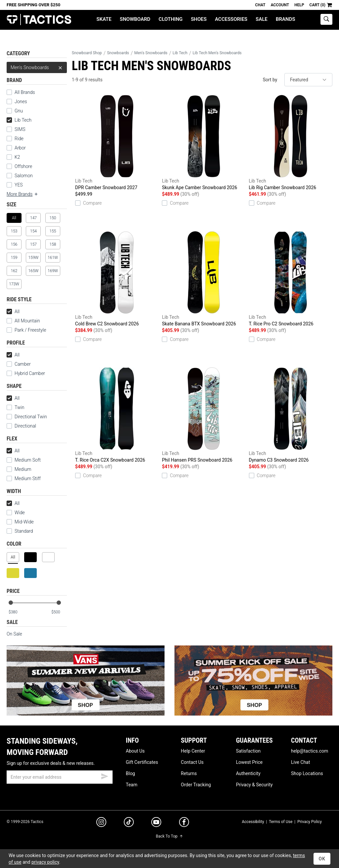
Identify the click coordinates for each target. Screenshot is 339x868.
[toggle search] (326, 19)
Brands (286, 19)
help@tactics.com (310, 751)
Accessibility (253, 822)
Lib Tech (19, 120)
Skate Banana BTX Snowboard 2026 (204, 279)
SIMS (20, 129)
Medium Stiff (24, 478)
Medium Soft (24, 460)
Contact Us (192, 762)
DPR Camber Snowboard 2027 (117, 143)
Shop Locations (307, 773)
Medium (19, 469)
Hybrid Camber (30, 373)
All (13, 311)
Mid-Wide (24, 522)
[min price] (16, 612)
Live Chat (301, 762)
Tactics (39, 20)
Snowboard (135, 19)
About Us (135, 751)
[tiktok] (129, 823)
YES (19, 185)
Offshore (23, 166)
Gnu (19, 111)
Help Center (193, 751)
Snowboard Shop (87, 53)
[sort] (308, 80)
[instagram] (101, 823)
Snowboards (118, 53)
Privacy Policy (310, 822)
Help (299, 5)
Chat (260, 5)
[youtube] (156, 823)
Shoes (199, 19)
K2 (17, 157)
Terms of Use (281, 822)
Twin (19, 407)
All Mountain (27, 321)
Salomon (24, 176)
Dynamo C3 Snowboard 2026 (291, 415)
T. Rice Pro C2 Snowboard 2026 (291, 279)
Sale (262, 19)
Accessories (231, 19)
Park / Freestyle (30, 330)
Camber (23, 364)
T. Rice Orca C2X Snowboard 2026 (117, 415)
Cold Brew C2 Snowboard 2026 (117, 279)
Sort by (270, 80)
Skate (104, 19)
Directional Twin (31, 417)
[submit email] (105, 775)
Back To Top (169, 836)
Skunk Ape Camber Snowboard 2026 (204, 143)
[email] (60, 777)
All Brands (25, 92)
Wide (20, 513)
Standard (20, 531)
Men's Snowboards (37, 67)
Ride (19, 139)
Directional (25, 426)
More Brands (23, 194)
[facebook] (184, 823)
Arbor (20, 148)
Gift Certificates (142, 762)
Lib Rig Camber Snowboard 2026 (291, 143)
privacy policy (45, 862)
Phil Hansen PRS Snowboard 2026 (204, 415)
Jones (21, 102)
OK (322, 859)
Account (280, 5)
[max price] (59, 612)
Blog (130, 773)
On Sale (14, 634)
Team (132, 785)
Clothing (170, 19)
